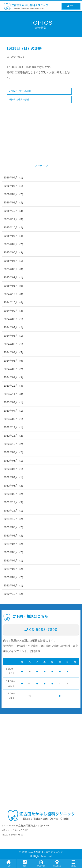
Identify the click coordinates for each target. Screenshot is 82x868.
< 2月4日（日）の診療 (20, 91)
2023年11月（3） (14, 394)
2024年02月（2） (14, 369)
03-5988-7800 (43, 630)
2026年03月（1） (14, 186)
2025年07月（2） (14, 244)
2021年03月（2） (14, 569)
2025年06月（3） (14, 252)
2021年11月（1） (14, 511)
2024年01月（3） (14, 377)
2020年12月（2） (14, 594)
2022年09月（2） (14, 452)
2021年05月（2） (14, 552)
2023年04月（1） (14, 411)
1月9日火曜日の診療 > (20, 100)
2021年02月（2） (14, 577)
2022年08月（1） (14, 461)
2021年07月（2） (14, 544)
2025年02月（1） (14, 277)
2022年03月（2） (14, 486)
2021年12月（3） (14, 502)
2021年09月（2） (14, 527)
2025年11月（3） (14, 219)
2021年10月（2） (14, 519)
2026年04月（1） (14, 177)
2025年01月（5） (14, 286)
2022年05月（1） (14, 469)
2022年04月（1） (14, 477)
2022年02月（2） (14, 494)
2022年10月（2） (14, 444)
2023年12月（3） (14, 386)
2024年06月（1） (14, 336)
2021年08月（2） (14, 536)
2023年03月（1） (14, 419)
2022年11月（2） (14, 436)
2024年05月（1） (14, 344)
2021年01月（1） (14, 585)
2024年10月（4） (14, 302)
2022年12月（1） (14, 427)
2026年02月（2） (14, 194)
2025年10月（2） (14, 227)
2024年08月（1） (14, 319)
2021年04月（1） (14, 561)
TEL (71, 6)
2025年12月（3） (14, 211)
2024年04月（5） (14, 352)
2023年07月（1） (14, 402)
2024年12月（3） (14, 294)
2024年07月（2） (14, 327)
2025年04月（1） (14, 261)
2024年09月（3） (14, 311)
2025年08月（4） (14, 236)
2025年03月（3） (14, 269)
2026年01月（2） (14, 202)
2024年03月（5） (14, 361)
